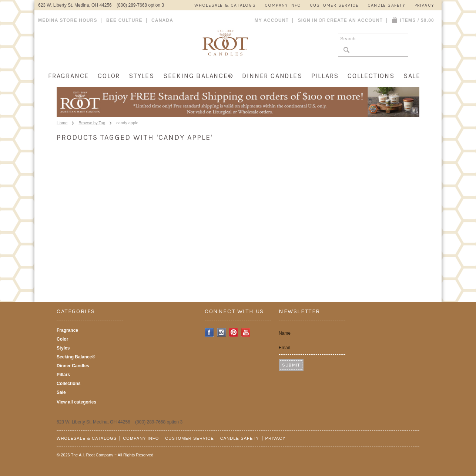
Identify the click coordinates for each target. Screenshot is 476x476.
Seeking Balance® (198, 76)
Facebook (209, 332)
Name (285, 333)
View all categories (76, 402)
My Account (272, 20)
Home (62, 123)
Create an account (355, 20)
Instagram (222, 332)
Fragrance (68, 76)
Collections (371, 76)
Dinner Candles (272, 76)
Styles (142, 76)
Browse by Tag (92, 123)
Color (109, 76)
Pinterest (234, 332)
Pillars (325, 76)
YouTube (246, 332)
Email (284, 348)
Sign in (308, 20)
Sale (412, 76)
